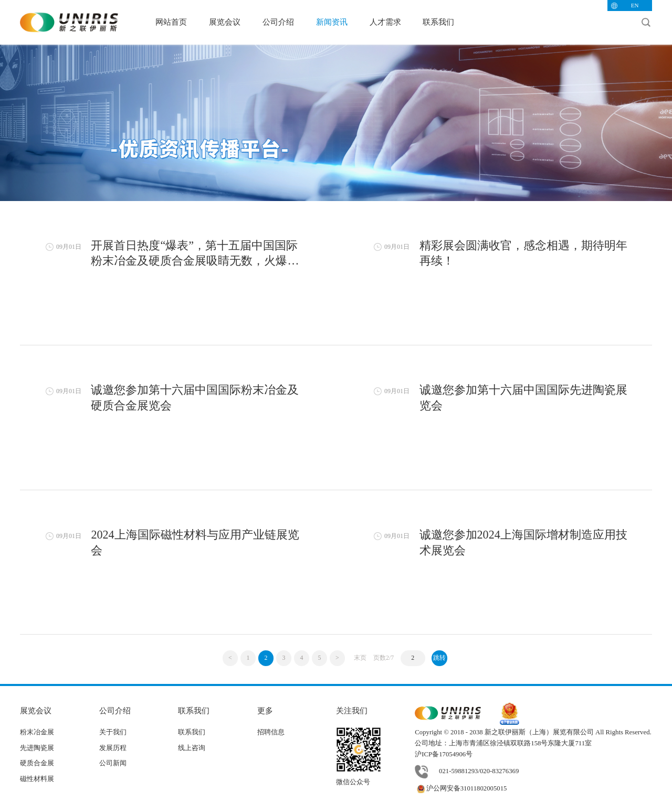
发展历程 (113, 748)
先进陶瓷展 (37, 748)
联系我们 (438, 22)
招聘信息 (271, 732)
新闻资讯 (332, 22)
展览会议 (225, 22)
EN (635, 5)
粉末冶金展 (37, 732)
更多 (265, 710)
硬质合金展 (37, 763)
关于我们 (113, 732)
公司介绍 (278, 22)
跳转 (439, 658)
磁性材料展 (37, 779)
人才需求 (385, 22)
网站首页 (171, 22)
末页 (360, 658)
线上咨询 (192, 748)
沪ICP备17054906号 (444, 754)
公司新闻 (113, 763)
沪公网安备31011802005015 (461, 788)
